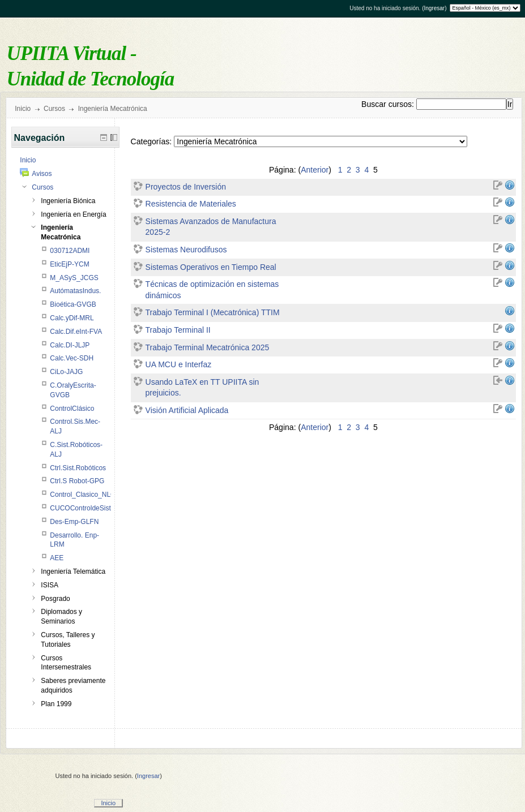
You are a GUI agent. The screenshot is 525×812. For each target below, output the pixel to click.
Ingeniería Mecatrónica (113, 109)
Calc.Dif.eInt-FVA (76, 332)
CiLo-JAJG (66, 372)
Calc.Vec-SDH (72, 358)
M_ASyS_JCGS (74, 278)
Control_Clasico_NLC (82, 495)
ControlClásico (72, 409)
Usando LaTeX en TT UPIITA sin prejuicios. (202, 388)
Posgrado (55, 599)
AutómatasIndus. (75, 291)
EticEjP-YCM (69, 264)
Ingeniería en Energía (73, 214)
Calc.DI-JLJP (70, 345)
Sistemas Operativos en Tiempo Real (211, 267)
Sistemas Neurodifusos (186, 250)
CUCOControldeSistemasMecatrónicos (109, 508)
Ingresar (434, 8)
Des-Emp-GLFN (74, 522)
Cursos (54, 109)
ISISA (50, 585)
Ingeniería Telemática (73, 572)
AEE (57, 558)
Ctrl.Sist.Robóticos (78, 468)
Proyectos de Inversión (186, 187)
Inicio (23, 109)
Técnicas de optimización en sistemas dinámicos (212, 290)
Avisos (42, 174)
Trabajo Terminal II (178, 330)
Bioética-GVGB (73, 304)
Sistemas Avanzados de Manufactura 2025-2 (211, 227)
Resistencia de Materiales (191, 204)
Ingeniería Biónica (68, 201)
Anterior (315, 170)
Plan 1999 (56, 704)
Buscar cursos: (389, 104)
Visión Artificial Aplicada (187, 410)
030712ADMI (70, 251)
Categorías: (151, 141)
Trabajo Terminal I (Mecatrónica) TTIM (213, 312)
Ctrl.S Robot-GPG (77, 481)
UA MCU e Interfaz (179, 364)
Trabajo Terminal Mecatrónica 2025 (208, 347)
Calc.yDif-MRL (72, 318)
